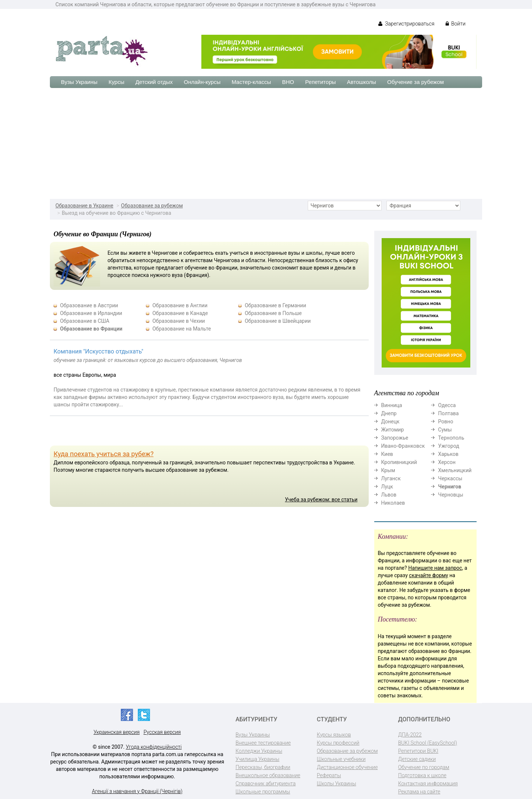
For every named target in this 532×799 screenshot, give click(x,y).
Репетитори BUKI (418, 751)
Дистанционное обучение (347, 767)
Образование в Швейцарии (278, 321)
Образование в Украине (84, 206)
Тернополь (451, 438)
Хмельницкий (455, 470)
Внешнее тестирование (263, 743)
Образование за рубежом (152, 206)
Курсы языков (334, 735)
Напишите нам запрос (435, 568)
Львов (389, 495)
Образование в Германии (275, 305)
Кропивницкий (399, 462)
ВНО (288, 82)
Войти (456, 24)
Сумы (445, 430)
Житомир (393, 430)
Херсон (447, 462)
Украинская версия (117, 732)
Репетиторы (320, 82)
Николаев (393, 503)
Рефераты (329, 775)
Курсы (117, 82)
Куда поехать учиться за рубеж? (104, 454)
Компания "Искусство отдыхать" (98, 351)
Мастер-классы (251, 82)
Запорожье (395, 438)
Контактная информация (428, 783)
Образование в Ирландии (91, 313)
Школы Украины (337, 783)
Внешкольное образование (268, 775)
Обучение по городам (424, 767)
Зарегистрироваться (406, 24)
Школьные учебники (341, 759)
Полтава (449, 413)
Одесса (447, 405)
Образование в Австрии (89, 305)
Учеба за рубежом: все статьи (321, 500)
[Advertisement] (266, 143)
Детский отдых (154, 82)
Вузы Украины (79, 82)
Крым (388, 470)
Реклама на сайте (419, 792)
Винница (392, 405)
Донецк (391, 421)
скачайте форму (429, 575)
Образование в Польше (273, 313)
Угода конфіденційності (154, 747)
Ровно (446, 421)
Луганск (391, 478)
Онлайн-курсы (202, 82)
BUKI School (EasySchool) (428, 743)
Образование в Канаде (180, 313)
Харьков (448, 454)
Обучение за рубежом (415, 82)
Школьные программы (263, 792)
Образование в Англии (180, 305)
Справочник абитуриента (266, 783)
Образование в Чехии (178, 321)
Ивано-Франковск (403, 446)
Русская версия (162, 732)
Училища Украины (258, 759)
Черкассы (450, 478)
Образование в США (85, 321)
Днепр (389, 413)
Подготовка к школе (422, 775)
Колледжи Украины (259, 751)
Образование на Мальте (181, 329)
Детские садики (417, 759)
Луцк (387, 487)
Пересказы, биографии (263, 767)
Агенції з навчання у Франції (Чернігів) (137, 791)
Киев (387, 454)
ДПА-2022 (410, 735)
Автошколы (362, 82)
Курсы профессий (338, 743)
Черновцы (451, 495)
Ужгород (449, 446)
